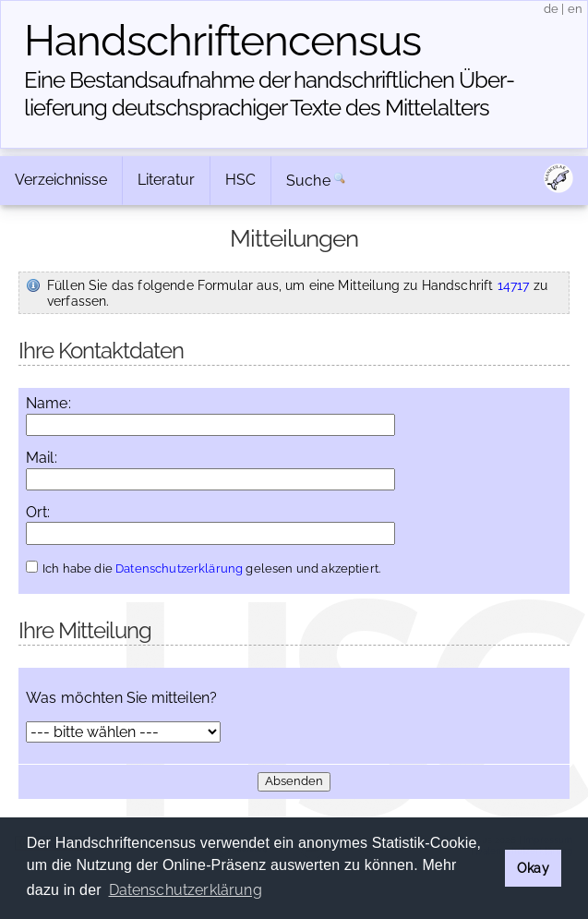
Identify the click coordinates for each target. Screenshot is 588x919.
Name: (48, 404)
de (551, 9)
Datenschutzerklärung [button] (186, 890)
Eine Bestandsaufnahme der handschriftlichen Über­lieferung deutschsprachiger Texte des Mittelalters (270, 94)
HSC (240, 180)
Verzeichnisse (61, 180)
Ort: (38, 513)
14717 (514, 285)
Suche (308, 181)
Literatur (166, 180)
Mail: (42, 458)
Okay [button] (533, 868)
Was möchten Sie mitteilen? (121, 698)
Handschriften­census (222, 41)
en (575, 9)
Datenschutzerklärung (179, 568)
